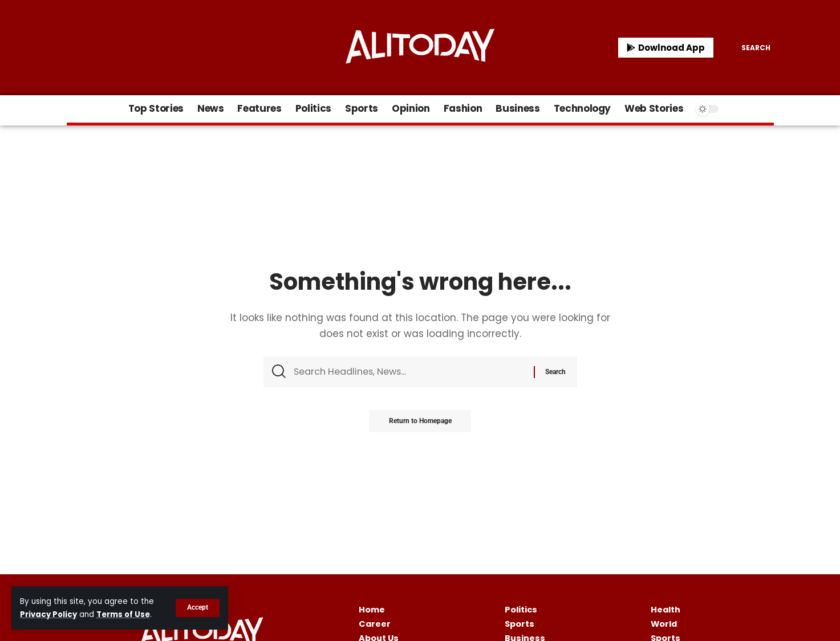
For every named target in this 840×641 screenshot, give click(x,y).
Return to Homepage (420, 424)
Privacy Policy (50, 614)
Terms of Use (126, 614)
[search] (748, 48)
